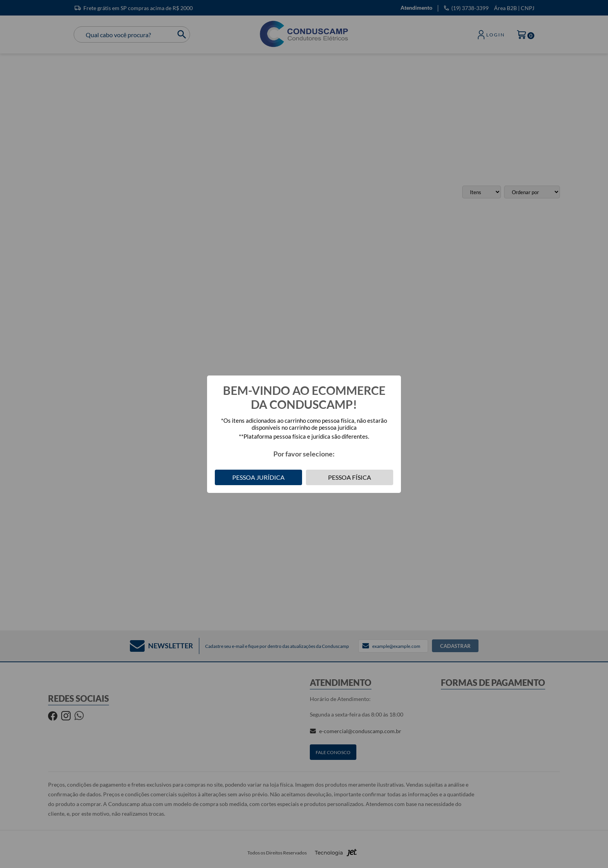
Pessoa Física (350, 477)
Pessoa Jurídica (258, 477)
